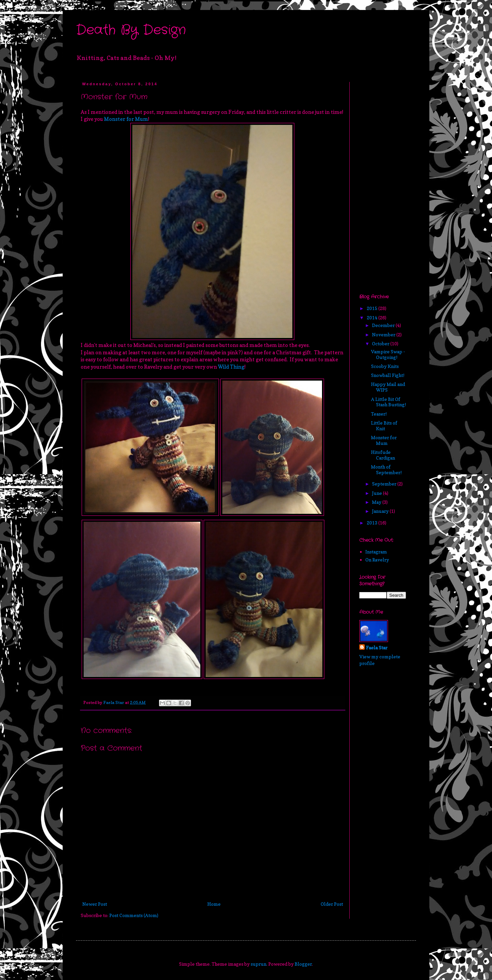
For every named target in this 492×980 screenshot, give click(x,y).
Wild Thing (231, 367)
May (377, 502)
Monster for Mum (126, 119)
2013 (372, 523)
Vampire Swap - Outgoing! (388, 354)
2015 (372, 308)
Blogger (303, 964)
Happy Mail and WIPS (388, 387)
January (381, 511)
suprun (258, 964)
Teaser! (379, 414)
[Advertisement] (379, 182)
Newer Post (95, 904)
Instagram (376, 552)
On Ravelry (377, 560)
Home (214, 904)
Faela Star (377, 648)
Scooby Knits (385, 366)
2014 (372, 318)
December (384, 325)
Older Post (332, 904)
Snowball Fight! (388, 375)
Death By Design (131, 30)
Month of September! (386, 470)
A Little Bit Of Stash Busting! (388, 402)
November (384, 334)
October (381, 343)
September (385, 484)
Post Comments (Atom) (134, 915)
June (377, 493)
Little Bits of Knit (384, 426)
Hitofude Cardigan (383, 455)
